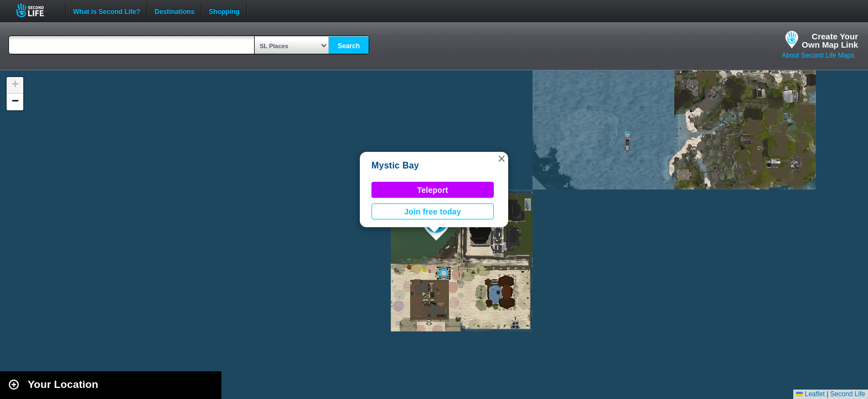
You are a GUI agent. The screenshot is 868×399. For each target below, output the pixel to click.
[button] (502, 158)
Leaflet (810, 394)
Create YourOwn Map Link (830, 40)
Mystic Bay (395, 165)
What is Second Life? (107, 11)
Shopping (224, 11)
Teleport (433, 190)
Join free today (433, 212)
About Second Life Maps (818, 55)
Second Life (36, 10)
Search (349, 46)
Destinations (174, 11)
